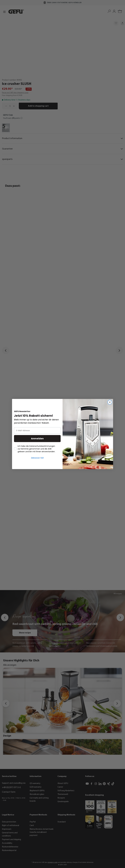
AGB (42, 458)
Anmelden (37, 438)
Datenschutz (35, 458)
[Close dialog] (110, 402)
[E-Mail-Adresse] (37, 430)
